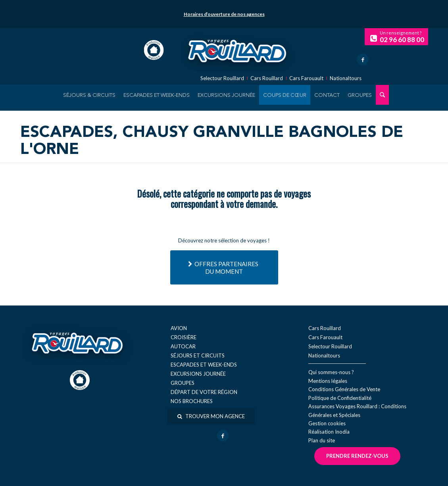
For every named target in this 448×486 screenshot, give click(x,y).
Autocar (183, 346)
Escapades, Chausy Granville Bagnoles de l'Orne (212, 141)
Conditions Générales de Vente (344, 389)
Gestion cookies (327, 423)
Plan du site (322, 440)
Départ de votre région (204, 392)
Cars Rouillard (267, 78)
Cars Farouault (306, 78)
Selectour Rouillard (222, 78)
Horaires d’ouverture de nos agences (224, 14)
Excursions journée (198, 374)
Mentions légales (328, 381)
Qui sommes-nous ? (331, 372)
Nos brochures (192, 401)
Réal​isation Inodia (329, 432)
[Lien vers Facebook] (363, 60)
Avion (179, 328)
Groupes (183, 383)
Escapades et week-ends (204, 365)
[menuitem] (89, 95)
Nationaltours (346, 78)
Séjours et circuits (198, 355)
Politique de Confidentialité (340, 398)
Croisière (184, 337)
